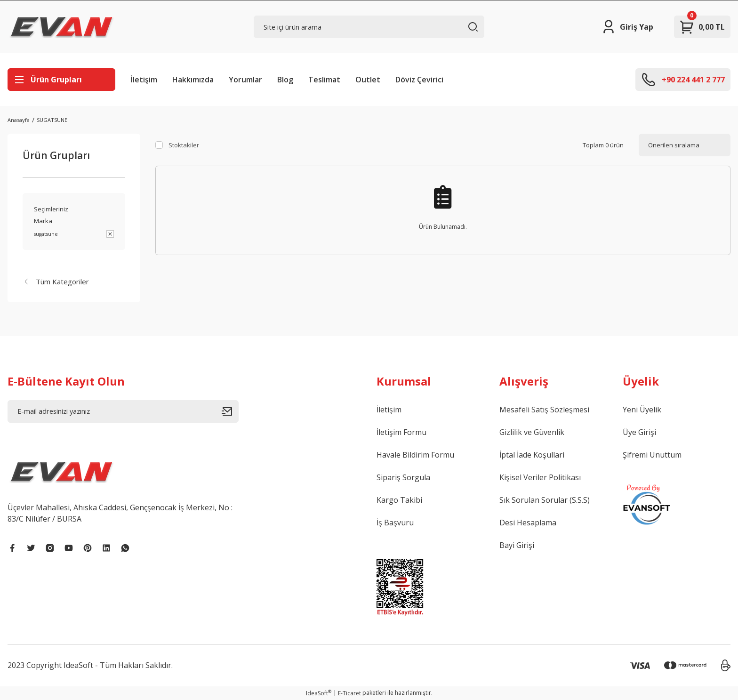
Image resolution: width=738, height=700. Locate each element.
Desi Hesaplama (528, 523)
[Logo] (62, 27)
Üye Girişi (639, 432)
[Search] (369, 27)
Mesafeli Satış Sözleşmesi (544, 410)
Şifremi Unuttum (652, 455)
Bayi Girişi (517, 545)
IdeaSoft (319, 693)
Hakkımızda (193, 80)
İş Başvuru (395, 523)
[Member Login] (627, 27)
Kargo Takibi (399, 500)
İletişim (144, 80)
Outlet (368, 80)
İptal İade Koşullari (532, 455)
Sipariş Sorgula (403, 477)
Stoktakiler (184, 145)
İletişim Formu (401, 432)
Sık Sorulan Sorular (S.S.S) (545, 500)
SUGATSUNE (52, 120)
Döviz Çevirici (419, 80)
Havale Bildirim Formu (415, 455)
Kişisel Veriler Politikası (540, 477)
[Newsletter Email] (123, 411)
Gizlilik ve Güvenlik (532, 432)
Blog (285, 80)
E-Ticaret (349, 693)
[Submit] (230, 411)
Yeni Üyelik (642, 410)
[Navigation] (61, 80)
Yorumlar (245, 80)
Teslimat (324, 80)
